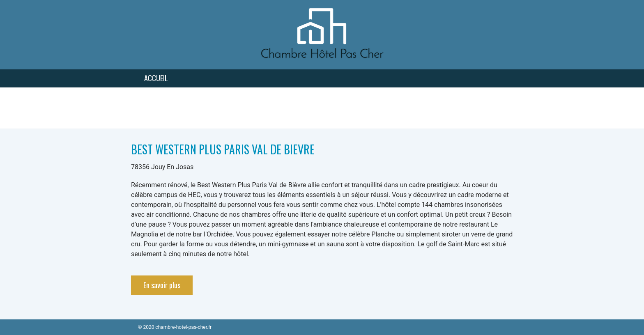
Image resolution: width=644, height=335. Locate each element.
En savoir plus (162, 285)
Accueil (156, 78)
